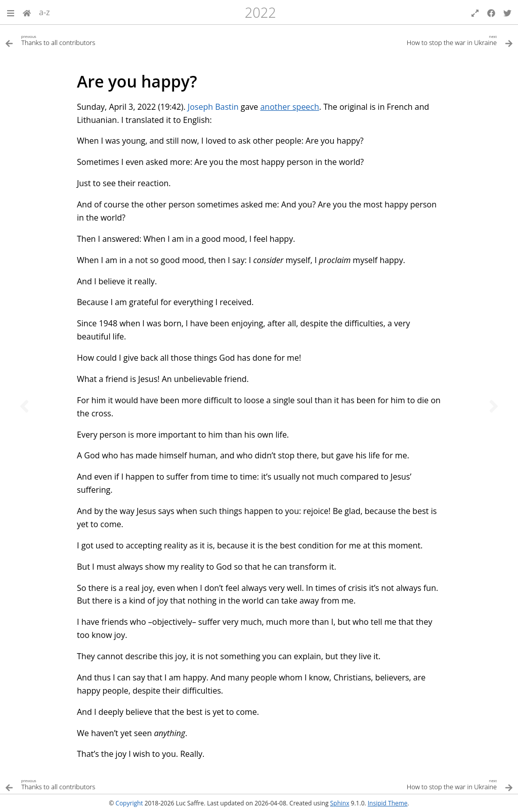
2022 (261, 12)
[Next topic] (494, 406)
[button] (11, 12)
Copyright (129, 803)
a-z (45, 12)
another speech (289, 107)
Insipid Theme (388, 803)
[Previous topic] (24, 406)
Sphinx (340, 803)
